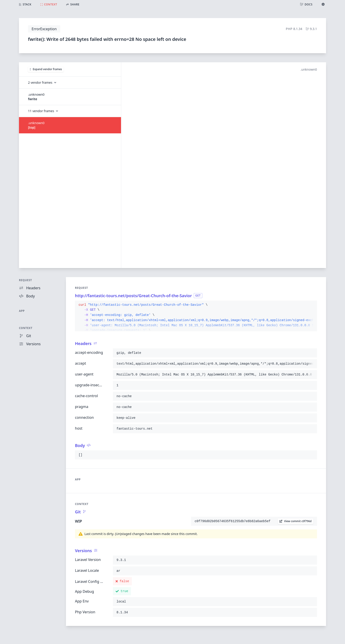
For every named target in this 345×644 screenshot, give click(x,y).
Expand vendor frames (46, 69)
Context (26, 328)
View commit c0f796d (296, 521)
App (22, 311)
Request (26, 280)
